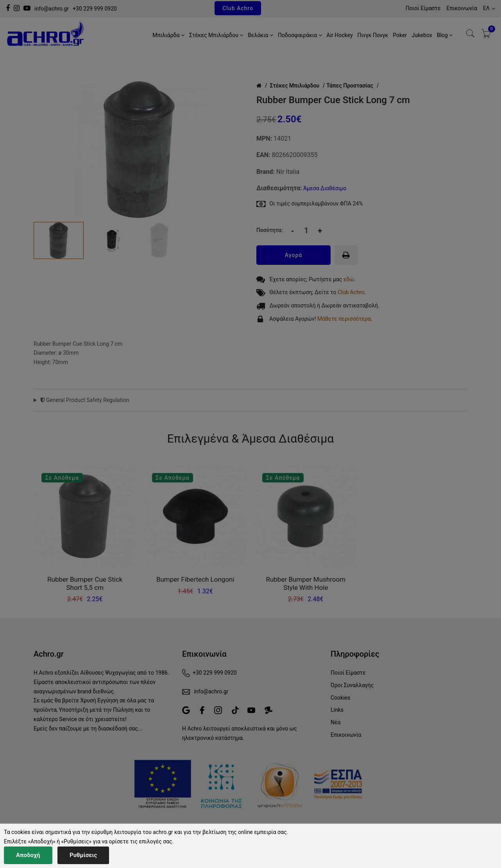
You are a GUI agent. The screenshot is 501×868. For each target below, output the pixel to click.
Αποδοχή (28, 855)
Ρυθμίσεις (83, 855)
